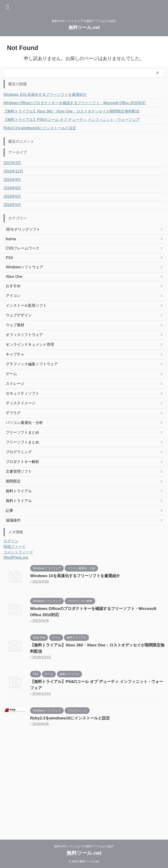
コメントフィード (18, 552)
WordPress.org (16, 557)
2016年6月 (12, 196)
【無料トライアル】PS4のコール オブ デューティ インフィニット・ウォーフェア (72, 120)
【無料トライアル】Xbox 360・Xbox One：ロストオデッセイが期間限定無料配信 (71, 111)
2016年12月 (13, 171)
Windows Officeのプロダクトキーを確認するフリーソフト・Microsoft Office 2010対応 (75, 103)
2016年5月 (12, 205)
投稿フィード (15, 547)
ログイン (11, 541)
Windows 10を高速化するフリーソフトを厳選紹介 (45, 95)
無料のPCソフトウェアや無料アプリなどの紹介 (84, 846)
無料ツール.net (84, 27)
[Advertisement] (82, 784)
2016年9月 (12, 180)
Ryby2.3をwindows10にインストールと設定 (40, 128)
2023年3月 (12, 163)
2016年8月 (12, 188)
